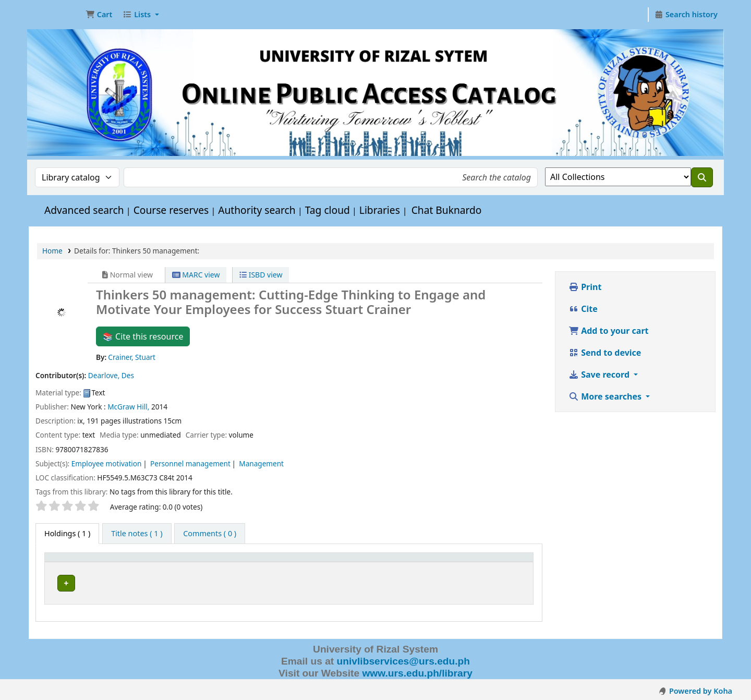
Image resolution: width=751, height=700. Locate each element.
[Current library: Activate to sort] (175, 562)
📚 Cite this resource (143, 336)
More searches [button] (606, 396)
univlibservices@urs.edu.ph (403, 659)
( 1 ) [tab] (67, 533)
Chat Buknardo (447, 210)
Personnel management (190, 463)
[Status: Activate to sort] (510, 562)
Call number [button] (306, 562)
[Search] (702, 177)
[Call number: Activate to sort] (346, 562)
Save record (600, 375)
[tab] (137, 534)
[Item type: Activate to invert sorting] (88, 562)
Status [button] (503, 562)
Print (585, 287)
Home (52, 251)
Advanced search (84, 210)
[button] (99, 15)
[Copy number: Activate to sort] (449, 562)
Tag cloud (328, 210)
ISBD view (261, 275)
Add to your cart (609, 331)
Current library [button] (164, 562)
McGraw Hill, (129, 407)
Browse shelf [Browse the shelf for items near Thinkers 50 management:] (375, 581)
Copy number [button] (441, 562)
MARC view (196, 275)
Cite (583, 309)
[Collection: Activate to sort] (249, 562)
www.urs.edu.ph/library (417, 671)
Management (261, 463)
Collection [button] (241, 562)
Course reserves (171, 210)
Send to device (605, 353)
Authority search (257, 210)
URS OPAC (55, 15)
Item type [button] (67, 562)
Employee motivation (107, 463)
